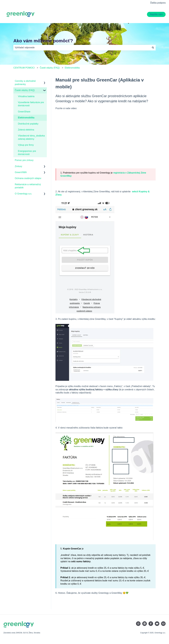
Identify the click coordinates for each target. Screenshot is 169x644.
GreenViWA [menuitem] (21, 172)
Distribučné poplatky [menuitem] (28, 124)
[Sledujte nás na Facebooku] (151, 624)
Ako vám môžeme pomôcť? (43, 41)
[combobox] (82, 48)
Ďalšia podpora (158, 3)
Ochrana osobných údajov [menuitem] (28, 178)
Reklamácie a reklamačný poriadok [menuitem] (28, 186)
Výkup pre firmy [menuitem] (26, 145)
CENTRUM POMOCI (24, 68)
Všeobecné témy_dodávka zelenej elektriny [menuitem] (31, 137)
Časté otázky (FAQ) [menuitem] (25, 90)
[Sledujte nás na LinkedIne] (145, 624)
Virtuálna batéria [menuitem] (26, 96)
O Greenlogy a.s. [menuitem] (23, 194)
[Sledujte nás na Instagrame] (138, 624)
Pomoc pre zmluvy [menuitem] (24, 160)
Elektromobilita (72, 68)
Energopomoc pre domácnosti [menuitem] (27, 153)
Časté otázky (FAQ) (50, 68)
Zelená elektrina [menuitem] (26, 130)
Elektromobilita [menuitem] (26, 118)
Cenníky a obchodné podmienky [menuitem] (25, 83)
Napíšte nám (156, 14)
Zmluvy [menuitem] (18, 166)
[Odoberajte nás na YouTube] (157, 624)
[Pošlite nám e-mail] (163, 624)
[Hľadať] (153, 48)
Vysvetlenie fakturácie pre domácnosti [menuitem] (31, 104)
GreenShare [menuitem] (24, 112)
